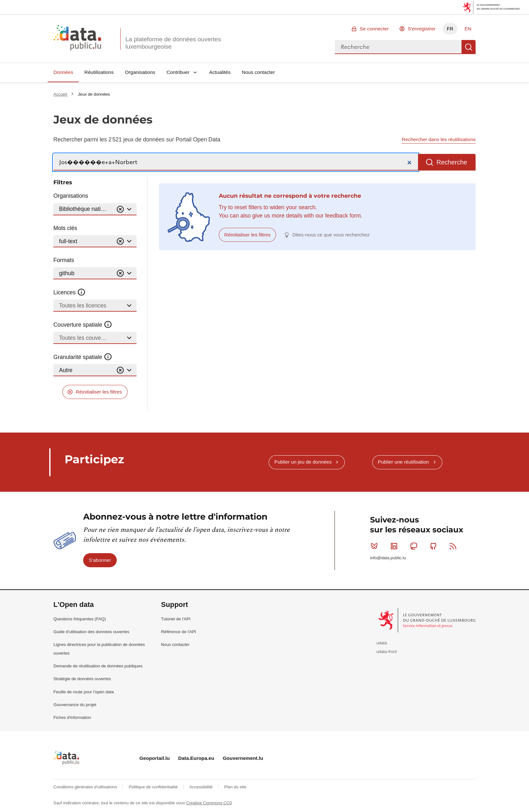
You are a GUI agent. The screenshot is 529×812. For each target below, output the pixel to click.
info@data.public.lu (388, 558)
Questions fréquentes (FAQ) (80, 619)
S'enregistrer (422, 29)
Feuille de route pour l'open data (84, 692)
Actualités (220, 72)
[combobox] (398, 47)
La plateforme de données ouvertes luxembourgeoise (173, 43)
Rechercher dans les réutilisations (439, 139)
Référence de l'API (179, 632)
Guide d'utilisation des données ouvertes (91, 632)
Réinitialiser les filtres (99, 392)
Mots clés (65, 228)
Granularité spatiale (83, 357)
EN (468, 29)
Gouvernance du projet (75, 705)
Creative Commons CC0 (209, 803)
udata (382, 643)
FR (450, 29)
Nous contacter (258, 72)
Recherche (469, 47)
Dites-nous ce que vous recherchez (331, 235)
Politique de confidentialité (154, 787)
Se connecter (374, 29)
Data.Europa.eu (196, 758)
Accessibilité (201, 787)
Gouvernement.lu (243, 758)
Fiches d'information (72, 717)
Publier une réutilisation (403, 462)
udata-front (387, 652)
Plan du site (235, 787)
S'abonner (100, 560)
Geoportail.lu (155, 758)
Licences (70, 292)
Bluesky (376, 546)
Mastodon (415, 546)
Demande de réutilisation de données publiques (98, 666)
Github (435, 546)
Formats (64, 260)
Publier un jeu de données (303, 462)
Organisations (140, 72)
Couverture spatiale (83, 325)
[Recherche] (236, 162)
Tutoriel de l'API (176, 619)
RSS (454, 546)
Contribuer (178, 72)
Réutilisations (99, 72)
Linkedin (395, 546)
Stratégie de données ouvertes (82, 679)
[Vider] (120, 209)
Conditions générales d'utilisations (86, 787)
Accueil (61, 94)
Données (63, 72)
